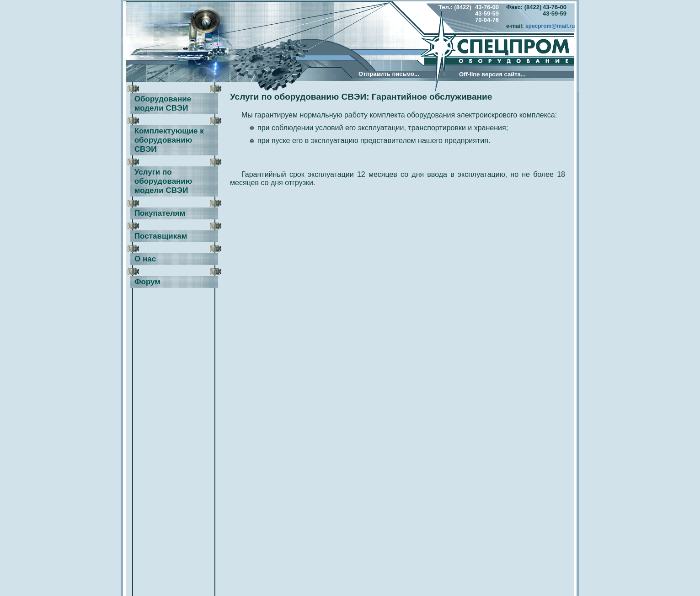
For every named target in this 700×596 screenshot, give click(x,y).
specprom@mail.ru (550, 26)
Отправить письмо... (389, 74)
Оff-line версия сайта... (492, 74)
